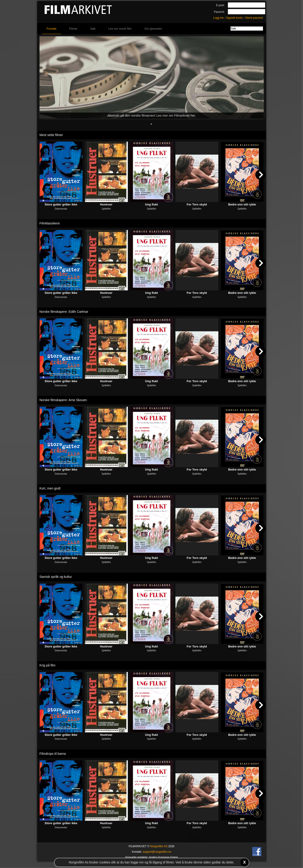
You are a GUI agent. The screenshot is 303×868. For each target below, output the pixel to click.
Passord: (219, 12)
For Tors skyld (197, 204)
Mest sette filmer (51, 135)
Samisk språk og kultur (56, 577)
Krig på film (48, 665)
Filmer (73, 29)
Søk (93, 29)
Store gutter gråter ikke (61, 204)
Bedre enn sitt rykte (242, 204)
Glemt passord (254, 18)
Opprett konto (234, 18)
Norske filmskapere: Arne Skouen (63, 400)
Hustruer (106, 204)
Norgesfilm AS (159, 846)
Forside (52, 29)
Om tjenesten (153, 29)
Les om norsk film (120, 29)
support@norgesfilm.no (157, 852)
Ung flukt (151, 204)
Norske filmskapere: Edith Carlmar (64, 312)
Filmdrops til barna (53, 754)
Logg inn (219, 18)
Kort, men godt (50, 488)
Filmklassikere (50, 223)
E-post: (220, 5)
